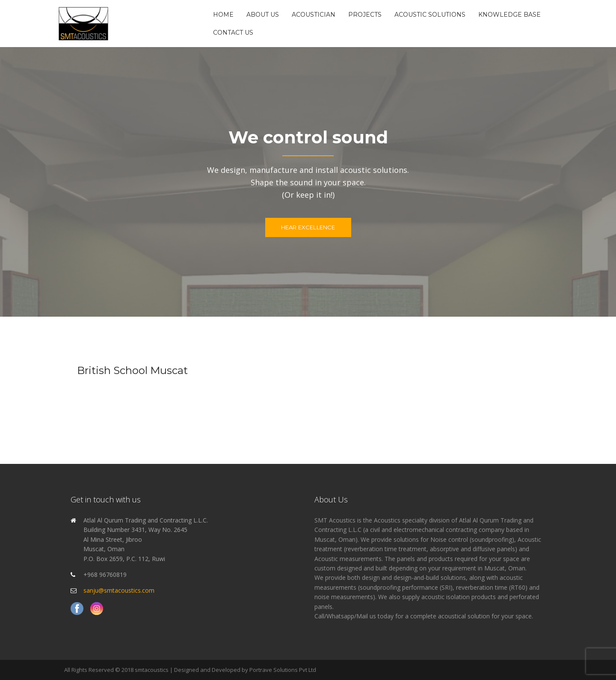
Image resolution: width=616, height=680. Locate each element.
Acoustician (314, 15)
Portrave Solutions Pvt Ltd (283, 670)
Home (223, 15)
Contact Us (233, 33)
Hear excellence (308, 227)
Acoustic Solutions (430, 15)
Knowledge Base (509, 15)
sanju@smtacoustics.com (119, 590)
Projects (365, 15)
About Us (263, 15)
